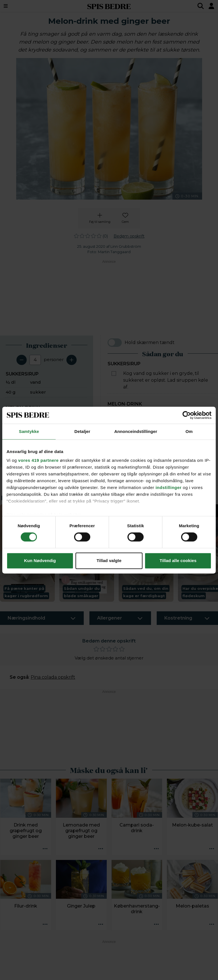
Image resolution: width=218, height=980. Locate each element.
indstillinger (169, 487)
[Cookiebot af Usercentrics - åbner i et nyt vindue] (187, 415)
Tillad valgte (109, 561)
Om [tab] (189, 431)
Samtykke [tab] (29, 431)
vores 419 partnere (38, 460)
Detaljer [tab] (82, 431)
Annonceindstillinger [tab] (136, 431)
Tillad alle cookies (178, 561)
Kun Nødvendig (40, 561)
